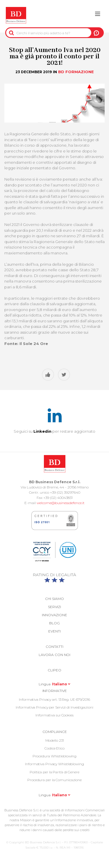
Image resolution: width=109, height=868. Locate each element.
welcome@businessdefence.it (61, 503)
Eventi (54, 631)
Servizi (54, 607)
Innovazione (54, 615)
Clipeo (54, 670)
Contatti (54, 647)
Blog (54, 623)
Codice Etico (54, 748)
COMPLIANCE (55, 732)
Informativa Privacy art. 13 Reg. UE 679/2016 (54, 699)
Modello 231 (55, 740)
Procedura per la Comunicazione (54, 780)
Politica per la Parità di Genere (54, 772)
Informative (55, 691)
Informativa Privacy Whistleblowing (54, 764)
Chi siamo (54, 599)
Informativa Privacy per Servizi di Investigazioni (54, 707)
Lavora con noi (55, 655)
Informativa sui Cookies (54, 715)
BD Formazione (76, 72)
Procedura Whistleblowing (55, 756)
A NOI (96, 33)
